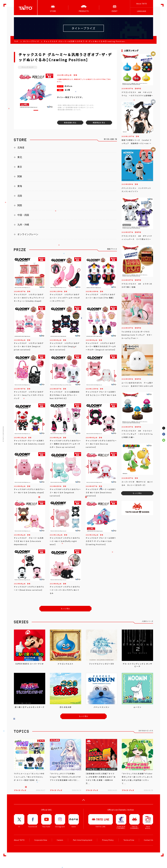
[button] (36, 110)
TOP (16, 41)
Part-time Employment (83, 840)
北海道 (21, 148)
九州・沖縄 (23, 225)
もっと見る (65, 609)
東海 (20, 186)
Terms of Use (129, 840)
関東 (20, 176)
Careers (60, 840)
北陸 (20, 196)
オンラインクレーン (28, 234)
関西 (20, 205)
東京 (20, 167)
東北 (20, 157)
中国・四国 (23, 215)
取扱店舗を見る (70, 123)
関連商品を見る (99, 123)
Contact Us (149, 840)
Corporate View (41, 840)
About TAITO (142, 4)
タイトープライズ (31, 41)
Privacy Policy (108, 840)
